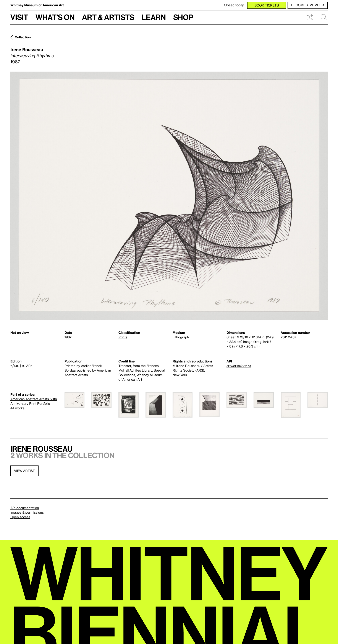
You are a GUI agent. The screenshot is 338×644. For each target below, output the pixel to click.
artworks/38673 (239, 366)
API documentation (25, 508)
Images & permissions (27, 512)
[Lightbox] (169, 196)
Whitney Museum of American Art (37, 5)
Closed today (234, 5)
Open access (20, 517)
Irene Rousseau (27, 49)
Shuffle (310, 17)
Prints (123, 337)
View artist (24, 471)
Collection (23, 37)
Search (324, 17)
